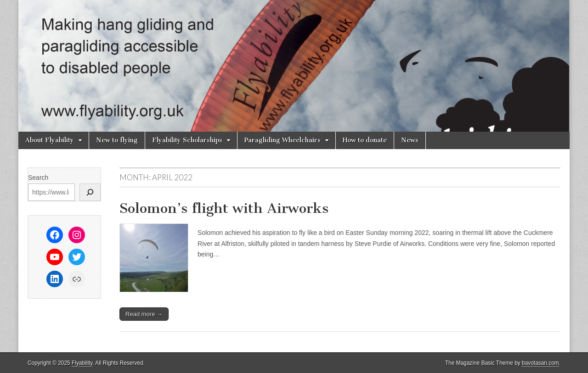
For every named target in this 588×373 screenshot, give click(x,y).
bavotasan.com (540, 363)
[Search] (90, 192)
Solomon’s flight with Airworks (224, 208)
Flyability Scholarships (187, 140)
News (410, 140)
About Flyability (50, 140)
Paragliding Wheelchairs (283, 140)
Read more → (144, 314)
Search (38, 178)
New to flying (117, 140)
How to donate (365, 140)
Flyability (82, 363)
